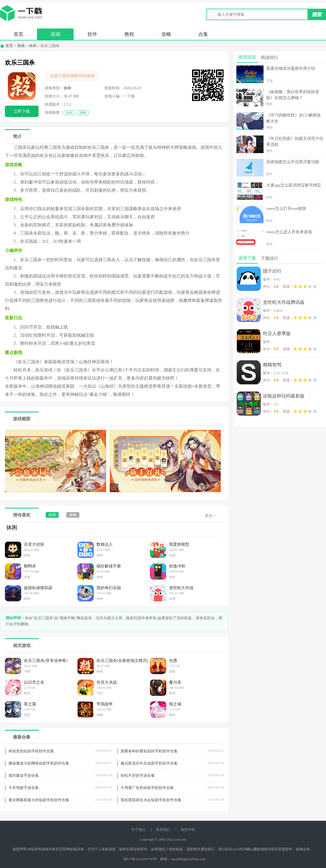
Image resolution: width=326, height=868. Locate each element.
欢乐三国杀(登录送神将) (46, 661)
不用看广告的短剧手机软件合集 (147, 788)
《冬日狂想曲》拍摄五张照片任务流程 (295, 141)
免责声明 (188, 830)
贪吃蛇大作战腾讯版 (284, 302)
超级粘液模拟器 (38, 588)
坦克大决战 (107, 682)
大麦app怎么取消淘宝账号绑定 (294, 185)
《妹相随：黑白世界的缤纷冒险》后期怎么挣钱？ (293, 95)
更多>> (211, 516)
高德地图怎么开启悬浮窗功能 (293, 162)
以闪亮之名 (34, 682)
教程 (129, 34)
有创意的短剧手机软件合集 (31, 751)
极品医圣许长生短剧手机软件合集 (149, 763)
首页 (18, 34)
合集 (203, 34)
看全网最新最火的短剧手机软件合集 (39, 800)
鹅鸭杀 (30, 566)
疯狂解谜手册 (109, 566)
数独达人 (105, 544)
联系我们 (163, 830)
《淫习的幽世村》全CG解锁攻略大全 (294, 118)
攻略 (166, 34)
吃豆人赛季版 (277, 334)
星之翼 (30, 704)
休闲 (33, 46)
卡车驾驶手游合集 (24, 788)
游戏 (55, 34)
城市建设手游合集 (24, 776)
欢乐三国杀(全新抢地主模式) (122, 661)
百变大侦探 (34, 544)
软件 (92, 34)
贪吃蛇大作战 (181, 588)
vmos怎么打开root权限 (286, 209)
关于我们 (138, 830)
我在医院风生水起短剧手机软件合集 (151, 800)
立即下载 (22, 111)
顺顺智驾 (272, 365)
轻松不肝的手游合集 (138, 776)
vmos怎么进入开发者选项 (289, 232)
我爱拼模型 (179, 544)
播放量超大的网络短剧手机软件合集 (39, 763)
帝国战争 (105, 704)
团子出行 (272, 271)
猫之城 (175, 704)
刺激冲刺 (177, 566)
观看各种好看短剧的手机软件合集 (149, 751)
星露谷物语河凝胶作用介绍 (291, 68)
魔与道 (175, 682)
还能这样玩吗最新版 (284, 396)
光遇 (173, 661)
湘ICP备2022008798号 (140, 859)
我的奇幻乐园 (109, 588)
